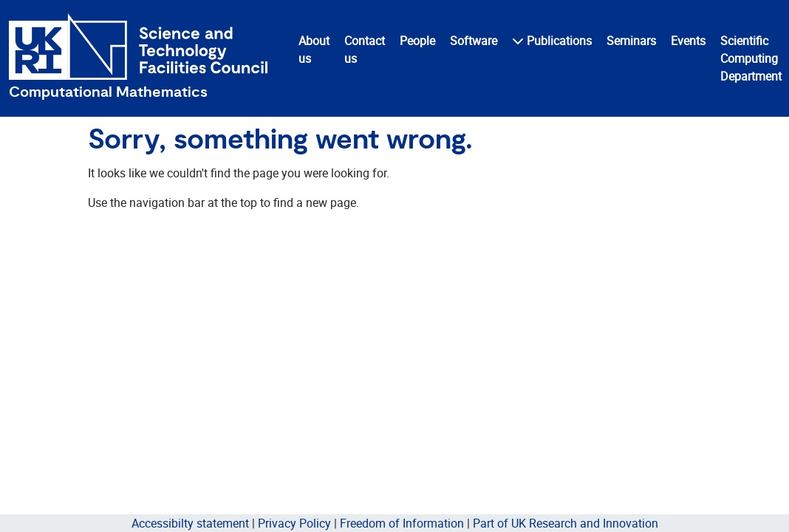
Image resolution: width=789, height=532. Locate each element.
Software (474, 41)
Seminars (631, 41)
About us (314, 50)
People (417, 41)
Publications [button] (552, 41)
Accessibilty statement (190, 523)
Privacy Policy (294, 523)
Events (688, 41)
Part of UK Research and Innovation (566, 523)
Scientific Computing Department (751, 58)
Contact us (365, 50)
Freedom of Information (402, 523)
